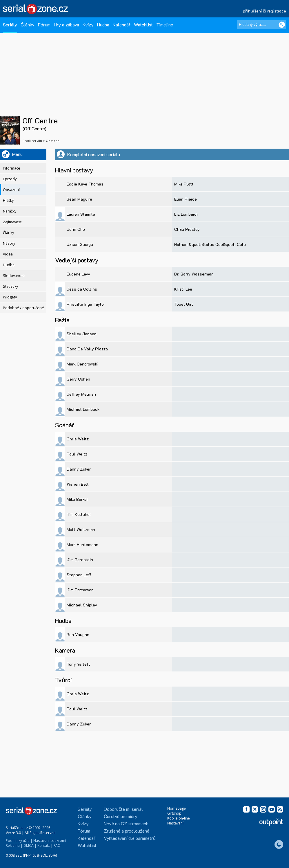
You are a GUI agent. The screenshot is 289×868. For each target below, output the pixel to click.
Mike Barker (77, 499)
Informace (12, 168)
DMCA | (30, 846)
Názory (9, 243)
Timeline (165, 25)
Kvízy (88, 25)
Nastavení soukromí (50, 841)
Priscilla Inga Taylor (86, 304)
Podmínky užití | (19, 841)
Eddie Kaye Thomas (85, 184)
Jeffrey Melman (81, 394)
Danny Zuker (79, 469)
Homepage (177, 808)
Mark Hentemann (82, 544)
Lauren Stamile (81, 214)
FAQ (57, 846)
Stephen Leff (79, 575)
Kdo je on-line (179, 818)
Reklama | (14, 846)
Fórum (44, 25)
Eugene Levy (78, 274)
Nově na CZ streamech (126, 823)
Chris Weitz (78, 439)
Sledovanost (14, 276)
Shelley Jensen (82, 334)
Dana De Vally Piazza (87, 349)
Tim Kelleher (79, 514)
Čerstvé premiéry (121, 816)
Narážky (10, 211)
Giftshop (174, 813)
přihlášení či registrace (265, 11)
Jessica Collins (82, 289)
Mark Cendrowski (82, 364)
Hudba (103, 25)
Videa (8, 254)
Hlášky (8, 200)
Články (28, 25)
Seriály (10, 25)
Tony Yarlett (78, 664)
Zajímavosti (13, 222)
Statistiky (10, 286)
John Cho (76, 229)
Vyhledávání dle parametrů (130, 838)
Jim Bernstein (80, 560)
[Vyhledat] (282, 25)
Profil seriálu (32, 141)
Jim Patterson (80, 590)
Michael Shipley (82, 605)
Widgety (10, 297)
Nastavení (175, 823)
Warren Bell (78, 484)
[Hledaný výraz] (261, 25)
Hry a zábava (67, 25)
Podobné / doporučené (23, 308)
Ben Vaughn (78, 634)
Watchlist (143, 25)
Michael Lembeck (83, 409)
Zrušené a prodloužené (127, 831)
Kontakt (44, 846)
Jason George (80, 244)
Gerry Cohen (78, 379)
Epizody (10, 179)
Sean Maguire (79, 199)
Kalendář (122, 25)
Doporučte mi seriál (123, 809)
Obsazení (11, 190)
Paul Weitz (77, 454)
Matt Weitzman (81, 529)
